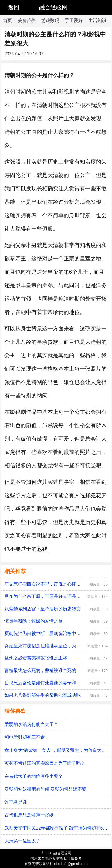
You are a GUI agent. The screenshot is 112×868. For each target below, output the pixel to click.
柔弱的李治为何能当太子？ (31, 724)
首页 (7, 20)
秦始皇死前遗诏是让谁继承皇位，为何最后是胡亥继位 (58, 646)
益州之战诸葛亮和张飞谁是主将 (36, 658)
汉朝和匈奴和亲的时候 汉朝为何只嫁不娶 (45, 789)
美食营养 (27, 20)
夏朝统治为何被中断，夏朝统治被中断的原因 (49, 633)
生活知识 (97, 20)
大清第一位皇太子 (22, 841)
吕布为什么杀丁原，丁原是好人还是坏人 (45, 596)
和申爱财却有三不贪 (25, 737)
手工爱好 (74, 20)
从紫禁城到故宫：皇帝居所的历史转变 (43, 609)
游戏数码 (50, 20)
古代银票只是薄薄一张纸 (29, 815)
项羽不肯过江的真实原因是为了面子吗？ (45, 763)
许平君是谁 (16, 802)
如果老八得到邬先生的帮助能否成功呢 (43, 695)
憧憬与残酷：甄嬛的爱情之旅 (34, 621)
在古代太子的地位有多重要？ (34, 776)
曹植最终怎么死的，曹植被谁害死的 (40, 670)
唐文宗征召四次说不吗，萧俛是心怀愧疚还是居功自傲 (58, 584)
